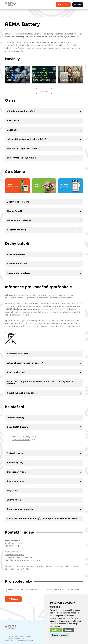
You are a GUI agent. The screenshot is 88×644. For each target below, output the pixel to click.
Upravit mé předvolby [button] (60, 635)
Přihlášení (13, 599)
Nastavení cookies (27, 637)
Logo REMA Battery (21, 437)
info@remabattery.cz (14, 555)
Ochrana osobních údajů (16, 639)
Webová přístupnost (25, 641)
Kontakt (78, 5)
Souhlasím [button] (56, 630)
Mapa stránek (10, 641)
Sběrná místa (63, 5)
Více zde (44, 91)
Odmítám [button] (69, 630)
